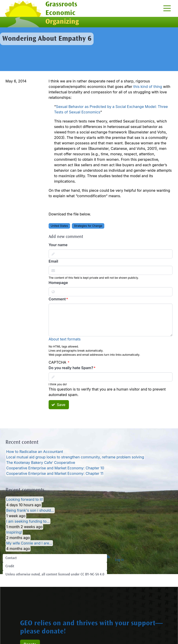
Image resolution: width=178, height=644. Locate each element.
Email (53, 261)
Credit (10, 566)
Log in (119, 560)
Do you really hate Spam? (71, 368)
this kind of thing (148, 87)
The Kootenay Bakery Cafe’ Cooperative (41, 463)
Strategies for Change (88, 226)
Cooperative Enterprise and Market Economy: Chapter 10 (55, 468)
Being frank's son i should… (30, 510)
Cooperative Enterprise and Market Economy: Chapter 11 (55, 473)
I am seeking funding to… (28, 521)
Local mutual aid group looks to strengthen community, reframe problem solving (75, 457)
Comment (57, 299)
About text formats (65, 339)
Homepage (58, 283)
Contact (11, 558)
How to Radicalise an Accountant (35, 452)
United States (59, 226)
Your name (58, 245)
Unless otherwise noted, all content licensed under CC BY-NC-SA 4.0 (55, 575)
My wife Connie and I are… (29, 543)
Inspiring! (14, 532)
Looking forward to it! (25, 499)
